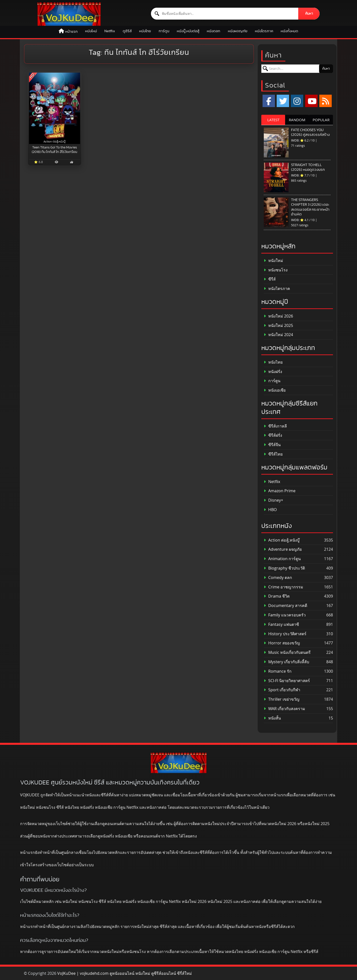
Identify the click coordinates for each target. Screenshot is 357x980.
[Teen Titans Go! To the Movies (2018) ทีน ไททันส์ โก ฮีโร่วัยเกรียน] (55, 108)
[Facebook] (269, 101)
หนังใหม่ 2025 (278, 326)
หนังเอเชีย (275, 390)
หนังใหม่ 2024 (278, 335)
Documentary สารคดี (285, 606)
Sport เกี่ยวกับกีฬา (282, 690)
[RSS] (326, 101)
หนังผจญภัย (238, 31)
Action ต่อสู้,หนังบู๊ (282, 540)
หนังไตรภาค (264, 31)
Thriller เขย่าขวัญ (282, 699)
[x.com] (283, 101)
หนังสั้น (272, 718)
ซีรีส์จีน (272, 445)
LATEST (273, 120)
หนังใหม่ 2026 (278, 316)
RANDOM (297, 120)
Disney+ (273, 500)
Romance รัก (278, 671)
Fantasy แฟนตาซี (281, 624)
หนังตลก (213, 31)
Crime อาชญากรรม (283, 587)
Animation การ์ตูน (282, 559)
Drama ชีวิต (277, 596)
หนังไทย (145, 31)
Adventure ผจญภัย (283, 549)
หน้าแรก (71, 32)
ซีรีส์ (270, 279)
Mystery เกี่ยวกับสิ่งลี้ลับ (286, 662)
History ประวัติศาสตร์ (285, 634)
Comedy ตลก (278, 578)
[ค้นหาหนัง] (225, 14)
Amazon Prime (280, 491)
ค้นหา (309, 14)
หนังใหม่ (91, 31)
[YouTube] (311, 101)
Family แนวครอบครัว (285, 615)
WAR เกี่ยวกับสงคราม (284, 709)
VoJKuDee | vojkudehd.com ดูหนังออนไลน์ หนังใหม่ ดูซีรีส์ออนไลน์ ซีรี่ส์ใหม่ (125, 973)
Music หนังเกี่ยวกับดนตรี (287, 652)
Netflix (110, 31)
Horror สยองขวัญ (282, 643)
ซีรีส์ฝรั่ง (273, 435)
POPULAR (321, 120)
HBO (270, 510)
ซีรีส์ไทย (273, 454)
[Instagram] (297, 101)
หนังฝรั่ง (273, 372)
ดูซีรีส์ (127, 31)
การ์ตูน (164, 31)
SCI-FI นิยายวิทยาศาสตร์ (287, 681)
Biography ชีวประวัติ (284, 568)
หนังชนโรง (276, 270)
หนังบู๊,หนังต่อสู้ (188, 31)
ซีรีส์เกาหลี (275, 426)
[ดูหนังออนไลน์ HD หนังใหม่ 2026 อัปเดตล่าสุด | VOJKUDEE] (69, 14)
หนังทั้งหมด (289, 31)
